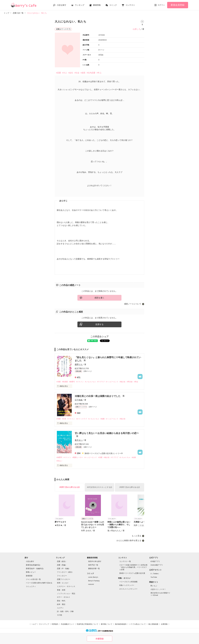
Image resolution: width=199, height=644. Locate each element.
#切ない (59, 461)
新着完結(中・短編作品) (35, 569)
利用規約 (55, 624)
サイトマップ (44, 624)
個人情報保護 (153, 624)
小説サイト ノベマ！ (158, 589)
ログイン (161, 5)
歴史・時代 (61, 601)
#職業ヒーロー (78, 457)
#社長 (64, 419)
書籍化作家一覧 (94, 569)
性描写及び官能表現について (88, 624)
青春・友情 (61, 590)
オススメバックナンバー (128, 589)
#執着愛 (65, 382)
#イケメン (80, 382)
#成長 (83, 73)
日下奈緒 (79, 400)
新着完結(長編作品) (33, 565)
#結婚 (134, 457)
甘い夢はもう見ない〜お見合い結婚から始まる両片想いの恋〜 (107, 433)
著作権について (107, 624)
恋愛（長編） (62, 565)
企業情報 (164, 624)
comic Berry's (93, 577)
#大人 (65, 73)
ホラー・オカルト (64, 597)
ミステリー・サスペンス (66, 586)
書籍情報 (97, 5)
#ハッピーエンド (112, 382)
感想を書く (99, 298)
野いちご (154, 586)
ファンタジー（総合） (65, 572)
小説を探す (61, 5)
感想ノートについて (133, 304)
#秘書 (102, 419)
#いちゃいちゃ (90, 382)
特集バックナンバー (127, 585)
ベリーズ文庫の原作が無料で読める (39, 583)
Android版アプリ (157, 565)
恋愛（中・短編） (64, 569)
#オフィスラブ (82, 419)
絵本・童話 (61, 604)
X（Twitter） (155, 574)
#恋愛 (58, 73)
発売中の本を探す (95, 561)
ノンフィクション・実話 (66, 594)
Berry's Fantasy (94, 581)
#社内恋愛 (91, 73)
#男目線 (130, 382)
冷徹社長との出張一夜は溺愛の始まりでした (98, 396)
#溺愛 (58, 382)
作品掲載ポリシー (68, 624)
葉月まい (79, 440)
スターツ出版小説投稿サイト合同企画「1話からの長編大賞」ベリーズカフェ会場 (133, 567)
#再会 (136, 382)
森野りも (79, 364)
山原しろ (137, 29)
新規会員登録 (178, 5)
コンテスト (130, 5)
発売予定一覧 (93, 565)
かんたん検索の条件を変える (129, 540)
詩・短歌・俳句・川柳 (65, 611)
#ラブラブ (101, 382)
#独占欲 (122, 382)
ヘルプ (34, 624)
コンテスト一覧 (125, 561)
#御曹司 (72, 382)
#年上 (99, 73)
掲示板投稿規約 (121, 624)
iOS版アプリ (155, 561)
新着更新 (29, 576)
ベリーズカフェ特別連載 (128, 582)
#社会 (77, 73)
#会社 (71, 73)
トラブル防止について (137, 624)
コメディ (60, 608)
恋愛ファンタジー (64, 579)
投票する (99, 324)
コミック (113, 5)
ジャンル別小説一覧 (33, 579)
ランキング (80, 5)
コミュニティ (31, 586)
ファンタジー (62, 576)
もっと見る (136, 536)
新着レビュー (31, 572)
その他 (59, 615)
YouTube (154, 577)
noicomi (91, 584)
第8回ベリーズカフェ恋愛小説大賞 (132, 573)
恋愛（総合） (62, 561)
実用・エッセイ (63, 583)
